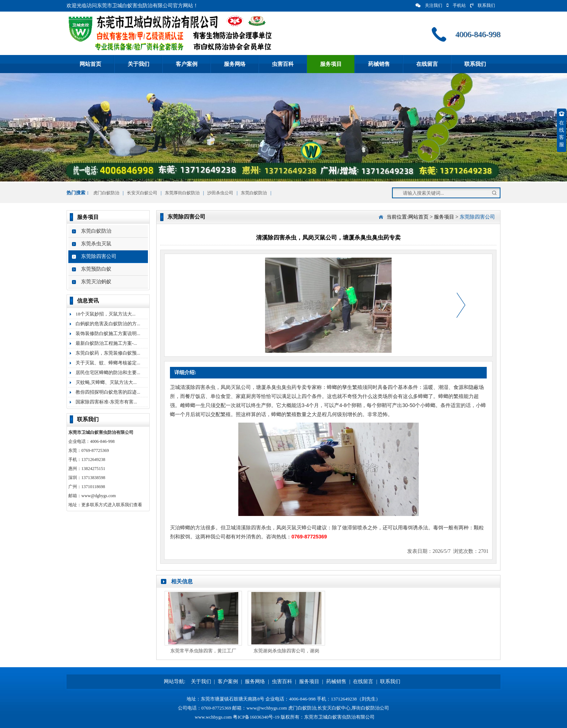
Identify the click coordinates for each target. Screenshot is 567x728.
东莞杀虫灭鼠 (96, 244)
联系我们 (483, 5)
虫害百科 (283, 64)
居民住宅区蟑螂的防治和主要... (108, 373)
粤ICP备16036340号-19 (256, 717)
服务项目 (331, 64)
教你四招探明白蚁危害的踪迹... (108, 392)
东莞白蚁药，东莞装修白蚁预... (108, 353)
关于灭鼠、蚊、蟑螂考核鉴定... (108, 363)
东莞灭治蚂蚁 (96, 282)
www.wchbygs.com (213, 717)
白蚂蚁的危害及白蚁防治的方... (108, 324)
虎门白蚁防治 (106, 193)
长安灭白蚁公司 (142, 193)
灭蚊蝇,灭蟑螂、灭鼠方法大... (106, 382)
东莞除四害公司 (99, 256)
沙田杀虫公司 (220, 193)
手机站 (456, 5)
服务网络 (235, 64)
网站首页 (90, 64)
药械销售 (379, 64)
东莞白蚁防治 (254, 193)
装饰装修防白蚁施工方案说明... (108, 333)
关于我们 (138, 64)
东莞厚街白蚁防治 (182, 193)
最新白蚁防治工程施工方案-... (106, 343)
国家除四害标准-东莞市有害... (106, 402)
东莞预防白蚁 (96, 269)
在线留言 (427, 64)
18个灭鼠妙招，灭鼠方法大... (106, 314)
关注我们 (429, 5)
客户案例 (187, 64)
